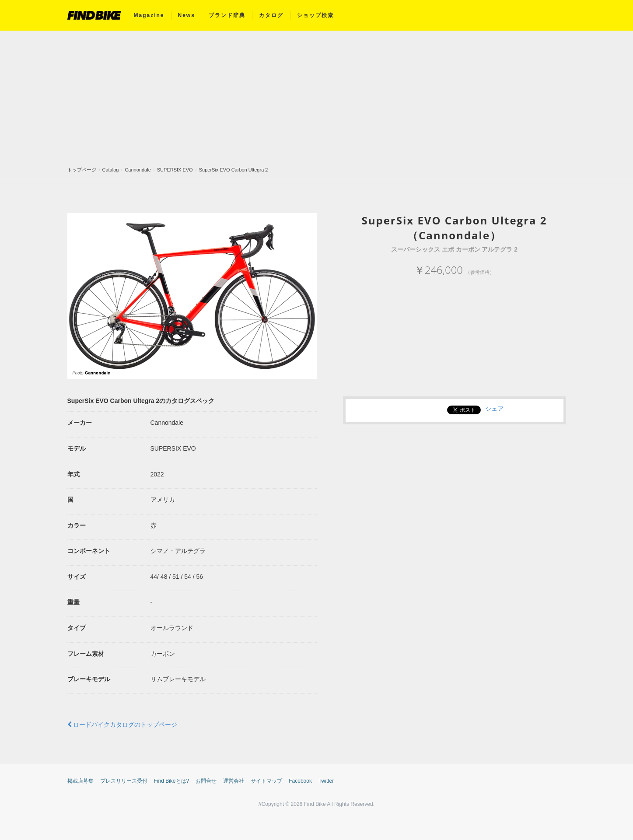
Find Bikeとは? (172, 781)
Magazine (149, 15)
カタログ (271, 15)
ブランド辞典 (227, 15)
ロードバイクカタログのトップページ (122, 724)
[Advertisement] (317, 101)
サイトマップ (266, 781)
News (187, 15)
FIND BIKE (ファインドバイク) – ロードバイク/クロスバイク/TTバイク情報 (94, 15)
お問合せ (206, 781)
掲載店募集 (80, 781)
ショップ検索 (315, 15)
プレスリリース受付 (124, 781)
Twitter (326, 781)
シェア (494, 409)
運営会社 (234, 781)
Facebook (300, 781)
